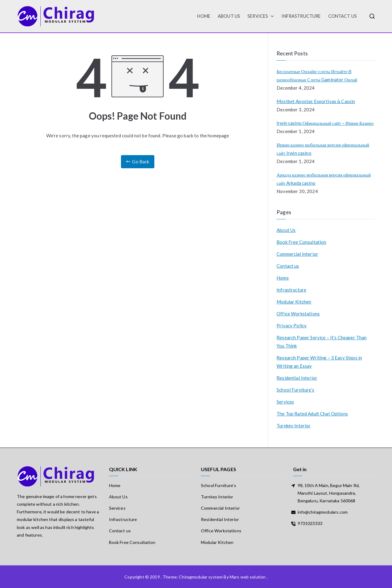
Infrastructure (301, 16)
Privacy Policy (292, 326)
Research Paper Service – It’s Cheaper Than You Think (322, 342)
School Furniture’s (295, 390)
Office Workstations (298, 314)
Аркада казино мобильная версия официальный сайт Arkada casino (324, 179)
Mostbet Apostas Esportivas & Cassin (316, 101)
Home (283, 278)
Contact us (343, 16)
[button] (271, 16)
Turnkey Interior (294, 426)
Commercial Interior (297, 254)
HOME (204, 16)
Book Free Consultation (301, 242)
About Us (229, 16)
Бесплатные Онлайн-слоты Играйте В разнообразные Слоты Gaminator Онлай (317, 75)
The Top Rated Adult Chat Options (312, 414)
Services (261, 16)
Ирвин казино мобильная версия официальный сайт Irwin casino (323, 149)
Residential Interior (297, 378)
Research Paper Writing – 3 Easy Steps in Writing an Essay (319, 362)
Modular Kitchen (294, 302)
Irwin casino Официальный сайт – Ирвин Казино (325, 123)
